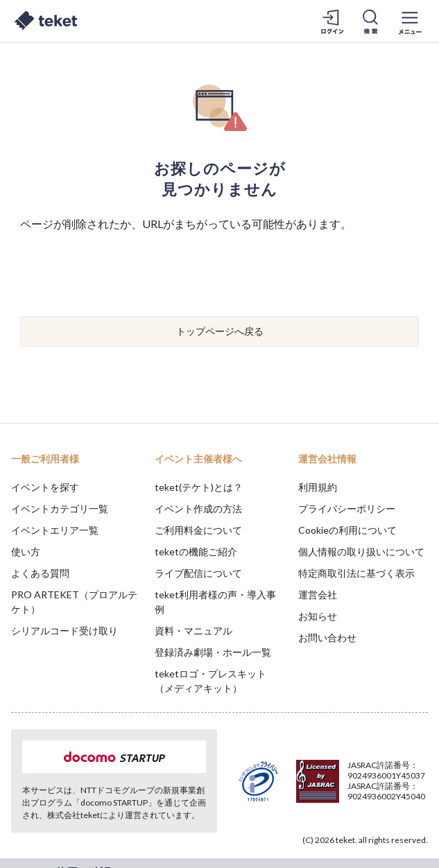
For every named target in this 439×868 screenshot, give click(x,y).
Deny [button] (320, 791)
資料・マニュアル (193, 631)
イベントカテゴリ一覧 (60, 509)
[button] (19, 817)
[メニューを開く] (410, 21)
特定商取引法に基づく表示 (356, 573)
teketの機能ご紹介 (196, 552)
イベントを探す (45, 487)
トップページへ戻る (220, 331)
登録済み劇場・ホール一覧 (213, 652)
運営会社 (318, 594)
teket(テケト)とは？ (199, 487)
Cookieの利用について (347, 530)
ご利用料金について (198, 530)
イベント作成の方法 (198, 509)
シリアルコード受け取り (64, 631)
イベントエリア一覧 (55, 530)
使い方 (26, 552)
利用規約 (318, 487)
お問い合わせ (327, 637)
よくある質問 (40, 573)
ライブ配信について (198, 573)
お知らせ (318, 616)
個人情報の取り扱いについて (361, 552)
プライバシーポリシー (347, 509)
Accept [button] (391, 790)
